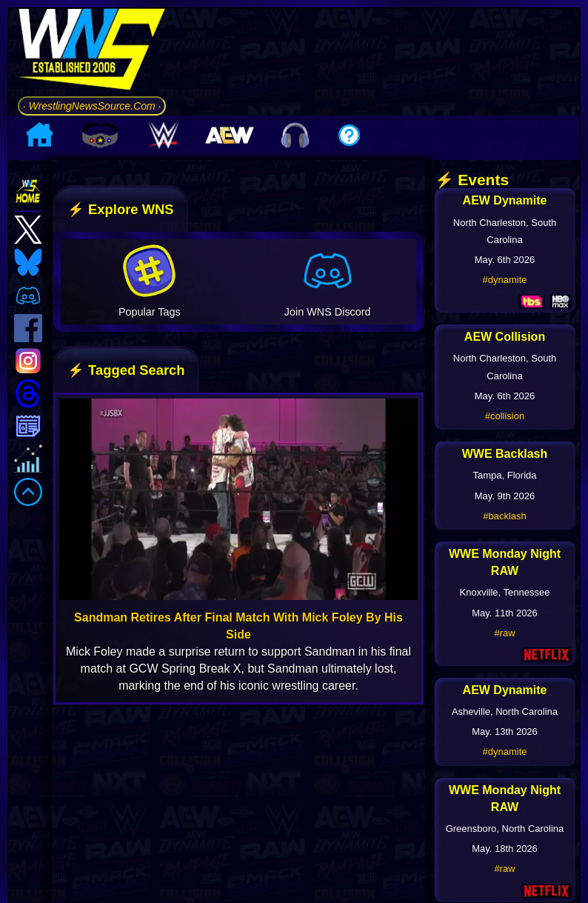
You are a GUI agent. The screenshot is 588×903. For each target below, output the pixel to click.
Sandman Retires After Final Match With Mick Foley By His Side (238, 753)
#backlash (505, 643)
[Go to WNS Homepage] (91, 116)
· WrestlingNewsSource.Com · (91, 170)
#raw (504, 760)
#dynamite (505, 408)
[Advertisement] (382, 123)
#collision (505, 544)
